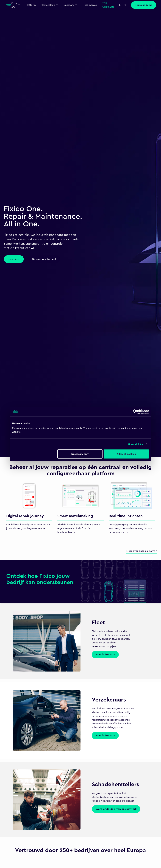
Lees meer (14, 259)
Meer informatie (105, 655)
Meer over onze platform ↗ (142, 551)
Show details (136, 444)
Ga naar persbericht (44, 259)
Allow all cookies (126, 454)
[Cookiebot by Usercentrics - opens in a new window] (135, 412)
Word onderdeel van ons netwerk (116, 809)
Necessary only (80, 454)
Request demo (144, 5)
